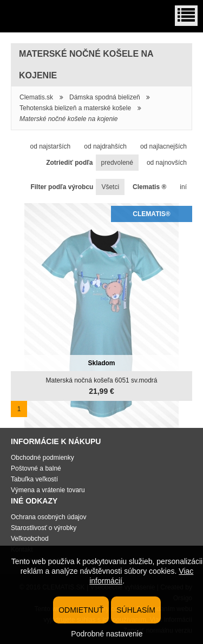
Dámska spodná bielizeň (105, 97)
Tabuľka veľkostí (34, 479)
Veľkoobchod (30, 539)
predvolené (117, 163)
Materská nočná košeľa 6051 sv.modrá (101, 380)
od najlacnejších (163, 146)
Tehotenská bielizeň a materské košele (75, 108)
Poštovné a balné (36, 468)
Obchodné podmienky (42, 458)
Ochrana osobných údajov (48, 517)
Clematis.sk (36, 97)
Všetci (110, 187)
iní (183, 187)
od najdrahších (105, 146)
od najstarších (50, 146)
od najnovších (167, 163)
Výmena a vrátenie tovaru (48, 490)
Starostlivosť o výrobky (44, 528)
